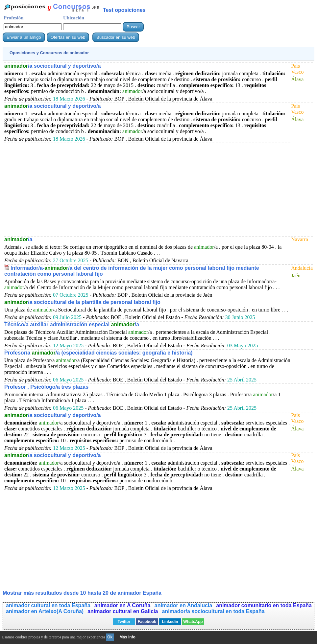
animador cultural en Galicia (123, 611)
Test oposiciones (124, 10)
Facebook (147, 622)
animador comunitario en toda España (264, 605)
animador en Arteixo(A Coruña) (45, 611)
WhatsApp (193, 622)
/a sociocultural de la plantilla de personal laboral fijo (82, 302)
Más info (127, 637)
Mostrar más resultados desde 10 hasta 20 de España (82, 593)
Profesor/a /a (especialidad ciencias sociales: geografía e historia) (98, 353)
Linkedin (170, 622)
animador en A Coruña (123, 605)
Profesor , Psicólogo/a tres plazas (46, 387)
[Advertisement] (147, 189)
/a (18, 239)
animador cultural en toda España (48, 605)
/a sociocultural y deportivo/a (52, 66)
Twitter (124, 622)
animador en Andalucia (183, 605)
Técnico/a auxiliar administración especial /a (72, 324)
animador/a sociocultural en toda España (213, 611)
